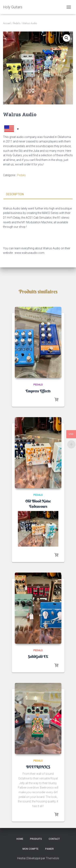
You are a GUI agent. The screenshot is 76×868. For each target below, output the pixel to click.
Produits (36, 839)
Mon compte (31, 849)
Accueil (7, 23)
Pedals (17, 23)
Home (20, 839)
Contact (54, 839)
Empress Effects (38, 391)
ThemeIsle (52, 858)
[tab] (38, 194)
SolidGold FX (38, 657)
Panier (49, 849)
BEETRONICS (38, 767)
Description (15, 194)
